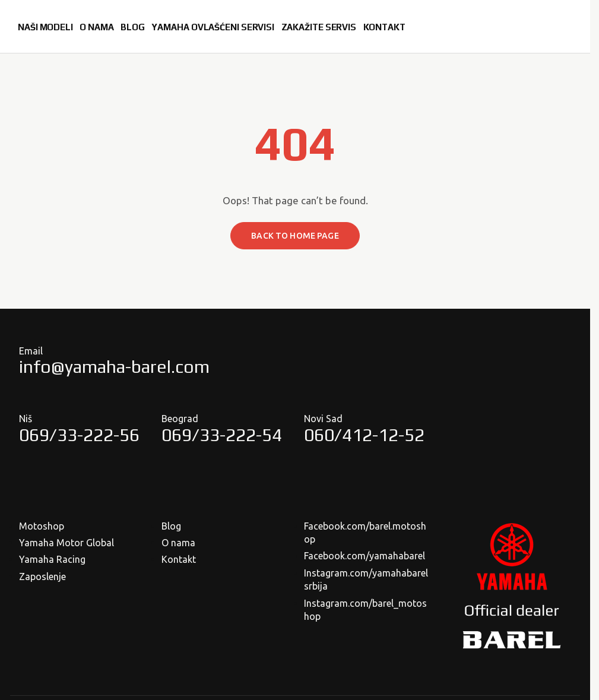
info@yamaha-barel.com (114, 367)
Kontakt (179, 559)
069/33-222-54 (222, 435)
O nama (178, 543)
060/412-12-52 (364, 435)
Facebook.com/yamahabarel (365, 556)
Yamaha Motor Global (66, 543)
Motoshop (42, 526)
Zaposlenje (42, 577)
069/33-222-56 (79, 435)
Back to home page (295, 236)
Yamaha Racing (52, 559)
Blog (171, 526)
